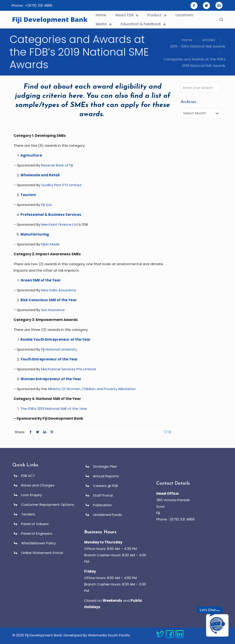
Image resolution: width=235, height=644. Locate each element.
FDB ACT (28, 476)
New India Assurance (59, 290)
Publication (102, 505)
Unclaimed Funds (107, 515)
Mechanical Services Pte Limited (68, 369)
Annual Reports (106, 476)
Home (187, 40)
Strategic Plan (105, 466)
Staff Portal (103, 495)
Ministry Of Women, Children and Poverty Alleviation (92, 389)
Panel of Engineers (37, 533)
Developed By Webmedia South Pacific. (97, 635)
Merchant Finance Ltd (59, 224)
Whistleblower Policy (38, 543)
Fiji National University (59, 349)
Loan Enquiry (31, 495)
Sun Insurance (53, 310)
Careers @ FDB (105, 486)
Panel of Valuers (35, 524)
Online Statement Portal (42, 553)
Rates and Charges (38, 485)
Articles (209, 40)
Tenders (28, 514)
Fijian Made (50, 244)
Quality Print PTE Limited (61, 185)
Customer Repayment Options (48, 505)
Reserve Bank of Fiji (57, 165)
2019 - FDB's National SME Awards (198, 46)
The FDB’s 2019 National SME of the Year (54, 409)
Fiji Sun (46, 205)
